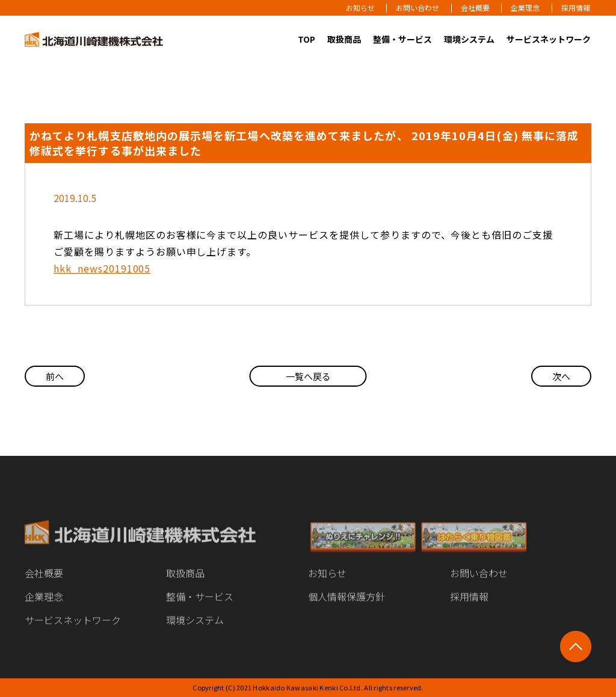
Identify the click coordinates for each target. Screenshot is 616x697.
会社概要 (475, 8)
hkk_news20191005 (102, 268)
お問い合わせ (417, 8)
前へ (55, 376)
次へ (561, 376)
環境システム (469, 39)
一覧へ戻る (308, 376)
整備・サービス (402, 39)
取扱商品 (344, 39)
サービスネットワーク (549, 39)
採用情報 (576, 8)
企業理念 (525, 8)
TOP (306, 39)
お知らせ (360, 8)
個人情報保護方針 (346, 605)
